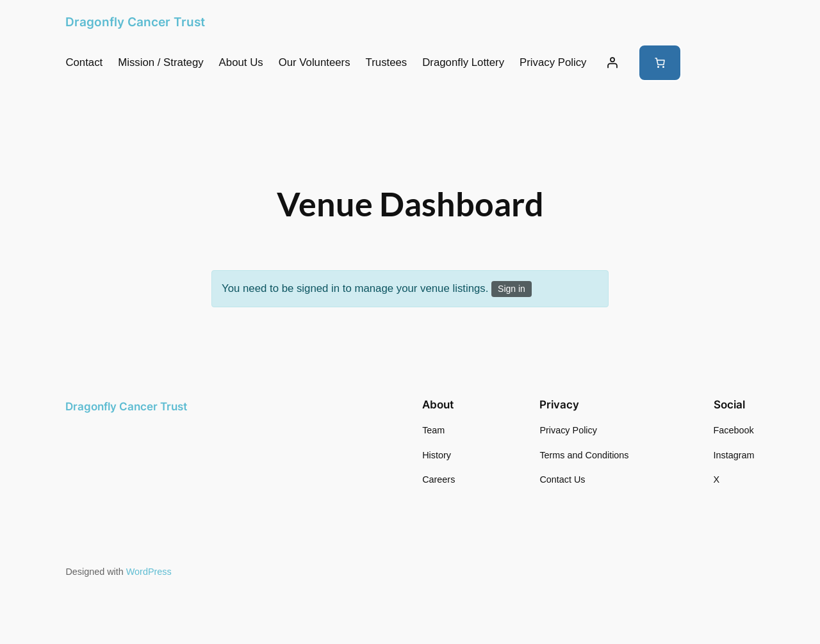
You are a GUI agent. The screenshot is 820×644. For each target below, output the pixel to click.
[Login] (612, 63)
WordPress (149, 572)
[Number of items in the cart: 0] (660, 63)
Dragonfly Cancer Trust (135, 22)
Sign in (512, 289)
